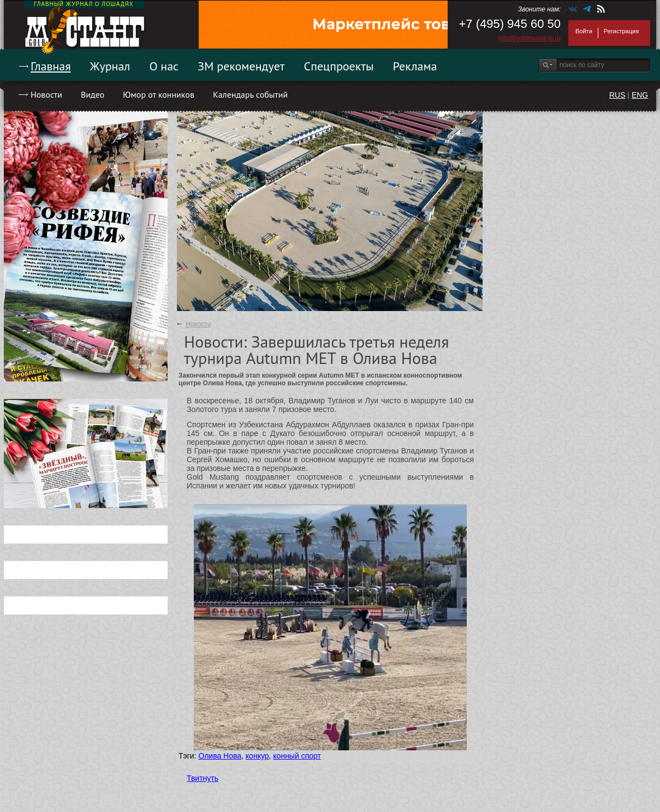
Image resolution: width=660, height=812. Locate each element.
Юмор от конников (159, 94)
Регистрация (621, 31)
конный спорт (297, 756)
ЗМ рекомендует (241, 66)
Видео (93, 94)
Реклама (415, 66)
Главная (51, 66)
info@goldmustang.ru (530, 38)
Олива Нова (220, 756)
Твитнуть (203, 778)
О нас (164, 66)
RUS (617, 95)
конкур (257, 756)
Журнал (110, 66)
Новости (46, 94)
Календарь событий (250, 94)
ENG (640, 95)
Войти (584, 31)
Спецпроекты (339, 66)
